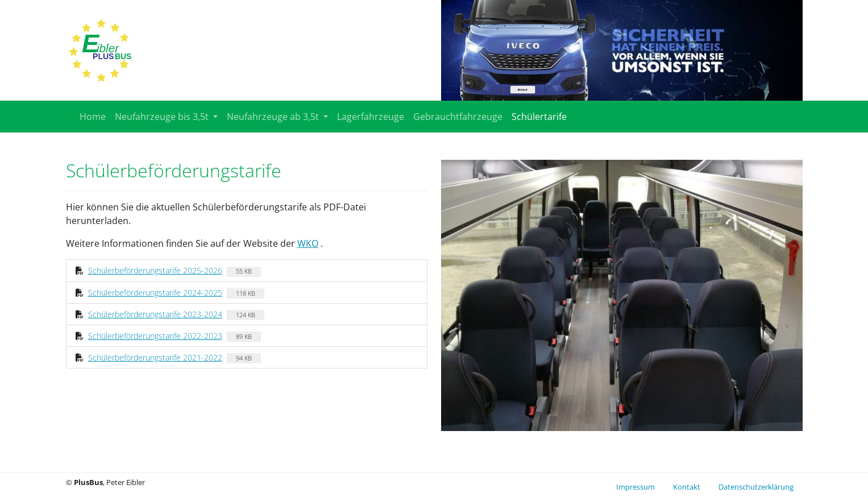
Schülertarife (539, 117)
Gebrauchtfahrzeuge (458, 117)
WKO (308, 243)
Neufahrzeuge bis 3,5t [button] (163, 117)
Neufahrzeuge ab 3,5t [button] (274, 117)
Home (93, 117)
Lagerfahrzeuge (371, 117)
